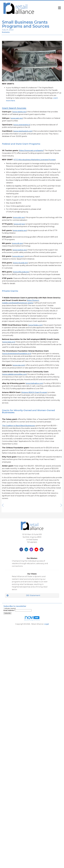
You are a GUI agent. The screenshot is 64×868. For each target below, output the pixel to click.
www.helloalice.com (34, 383)
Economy (6, 32)
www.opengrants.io (22, 125)
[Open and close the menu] (49, 8)
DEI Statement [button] (33, 595)
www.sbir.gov (19, 217)
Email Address (9, 610)
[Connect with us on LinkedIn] (26, 549)
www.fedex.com (35, 325)
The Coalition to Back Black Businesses (18, 426)
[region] (61, 505)
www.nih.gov (18, 243)
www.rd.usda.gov (21, 263)
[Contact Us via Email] (42, 549)
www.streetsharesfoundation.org (17, 354)
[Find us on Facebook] (21, 549)
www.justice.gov (20, 250)
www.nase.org (9, 342)
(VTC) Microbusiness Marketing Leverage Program (35, 160)
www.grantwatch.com (23, 131)
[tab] (32, 595)
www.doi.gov (18, 256)
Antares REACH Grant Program (34, 392)
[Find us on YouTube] (36, 549)
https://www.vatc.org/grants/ (31, 151)
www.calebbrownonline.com (15, 374)
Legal (46, 624)
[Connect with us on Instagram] (31, 549)
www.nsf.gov (19, 224)
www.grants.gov (19, 112)
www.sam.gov (17, 118)
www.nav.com (19, 365)
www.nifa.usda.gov (21, 272)
